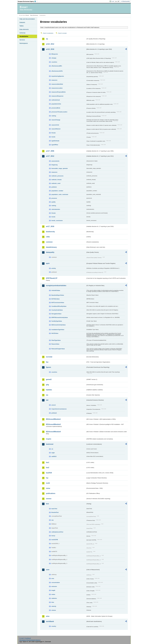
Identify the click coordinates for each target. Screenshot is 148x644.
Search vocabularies (48, 33)
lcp (47, 478)
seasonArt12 (55, 125)
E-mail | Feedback (25, 638)
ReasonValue (55, 344)
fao (47, 362)
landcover (50, 444)
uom (48, 570)
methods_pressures (57, 176)
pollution (54, 187)
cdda (48, 237)
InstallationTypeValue (58, 330)
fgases (49, 367)
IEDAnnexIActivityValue (59, 325)
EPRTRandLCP (52, 278)
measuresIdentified (57, 84)
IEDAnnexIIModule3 (53, 424)
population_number (57, 191)
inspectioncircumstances (59, 409)
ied (47, 400)
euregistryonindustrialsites (56, 286)
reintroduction (56, 209)
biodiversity (50, 232)
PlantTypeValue (56, 340)
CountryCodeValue (57, 310)
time (53, 602)
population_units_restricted (60, 194)
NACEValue (55, 333)
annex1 (54, 405)
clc (52, 449)
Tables (22, 26)
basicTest (54, 509)
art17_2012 (50, 156)
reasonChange (56, 120)
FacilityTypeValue (57, 321)
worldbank (50, 621)
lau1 (48, 462)
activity (54, 268)
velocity (54, 606)
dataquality (50, 252)
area (53, 578)
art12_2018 (50, 49)
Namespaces (24, 43)
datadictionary (51, 247)
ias (47, 395)
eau (53, 520)
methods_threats (57, 180)
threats (54, 133)
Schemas (22, 33)
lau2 (48, 468)
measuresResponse (57, 96)
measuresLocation (57, 88)
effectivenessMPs (57, 66)
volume (54, 610)
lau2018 (49, 473)
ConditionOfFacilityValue (59, 306)
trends (53, 137)
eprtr (48, 263)
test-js (53, 536)
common (49, 242)
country (54, 626)
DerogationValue (56, 314)
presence (54, 198)
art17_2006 (50, 151)
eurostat (49, 357)
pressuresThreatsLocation (59, 112)
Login (113, 1)
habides (49, 390)
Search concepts (62, 33)
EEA (28, 1)
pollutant (54, 413)
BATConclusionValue (58, 303)
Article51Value (56, 290)
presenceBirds (56, 108)
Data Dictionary (34, 15)
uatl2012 (54, 456)
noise (48, 488)
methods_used (56, 183)
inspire (49, 439)
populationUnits (56, 104)
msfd (48, 483)
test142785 (55, 540)
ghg (47, 385)
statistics (54, 598)
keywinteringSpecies (58, 76)
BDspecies (55, 54)
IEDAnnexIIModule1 (53, 419)
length (53, 590)
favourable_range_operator (60, 168)
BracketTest (55, 512)
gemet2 (49, 379)
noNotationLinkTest (57, 532)
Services (22, 40)
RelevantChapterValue (58, 349)
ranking (54, 116)
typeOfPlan (55, 145)
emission (54, 586)
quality (53, 202)
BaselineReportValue (58, 295)
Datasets (22, 22)
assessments (55, 161)
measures (54, 80)
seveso (49, 499)
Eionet (27, 15)
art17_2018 (50, 226)
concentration (56, 582)
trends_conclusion (57, 221)
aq (47, 39)
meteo (53, 594)
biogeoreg (55, 165)
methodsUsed (56, 100)
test (47, 504)
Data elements (24, 29)
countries (54, 62)
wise (48, 616)
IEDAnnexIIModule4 (53, 432)
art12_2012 (50, 44)
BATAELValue (56, 299)
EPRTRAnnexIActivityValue (60, 317)
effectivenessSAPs (57, 71)
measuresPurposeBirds (59, 92)
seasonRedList (56, 129)
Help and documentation (27, 19)
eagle (53, 453)
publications (51, 493)
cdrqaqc (54, 58)
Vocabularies (24, 36)
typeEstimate (55, 141)
